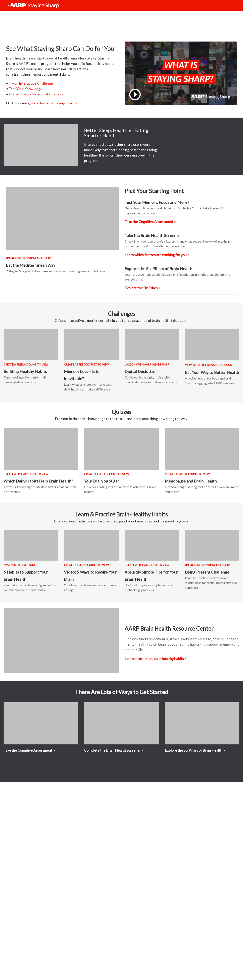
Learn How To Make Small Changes (36, 94)
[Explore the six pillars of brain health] (142, 288)
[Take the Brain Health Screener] (157, 255)
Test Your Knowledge (26, 89)
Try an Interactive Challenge (31, 83)
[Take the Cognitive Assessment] (150, 222)
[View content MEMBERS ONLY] (202, 449)
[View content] (62, 218)
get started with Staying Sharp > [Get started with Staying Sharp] (52, 103)
